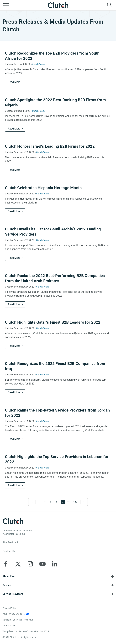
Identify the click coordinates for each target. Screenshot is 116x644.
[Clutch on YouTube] (42, 563)
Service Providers (13, 593)
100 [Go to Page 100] (75, 501)
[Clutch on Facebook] (6, 563)
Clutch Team (38, 64)
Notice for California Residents (18, 618)
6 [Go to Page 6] (57, 501)
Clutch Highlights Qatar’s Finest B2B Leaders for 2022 (53, 322)
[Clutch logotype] (13, 520)
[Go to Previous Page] (33, 501)
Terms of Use (9, 624)
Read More (16, 82)
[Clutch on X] (18, 563)
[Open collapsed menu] (6, 5)
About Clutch (10, 575)
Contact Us (9, 550)
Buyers (6, 584)
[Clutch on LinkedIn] (55, 563)
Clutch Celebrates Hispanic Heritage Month (43, 187)
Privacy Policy (9, 607)
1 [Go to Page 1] (40, 501)
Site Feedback (10, 541)
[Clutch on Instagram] (30, 563)
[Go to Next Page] (83, 501)
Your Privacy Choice (12, 613)
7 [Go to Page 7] (63, 501)
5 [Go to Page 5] (51, 501)
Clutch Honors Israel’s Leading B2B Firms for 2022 (50, 146)
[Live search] (110, 5)
